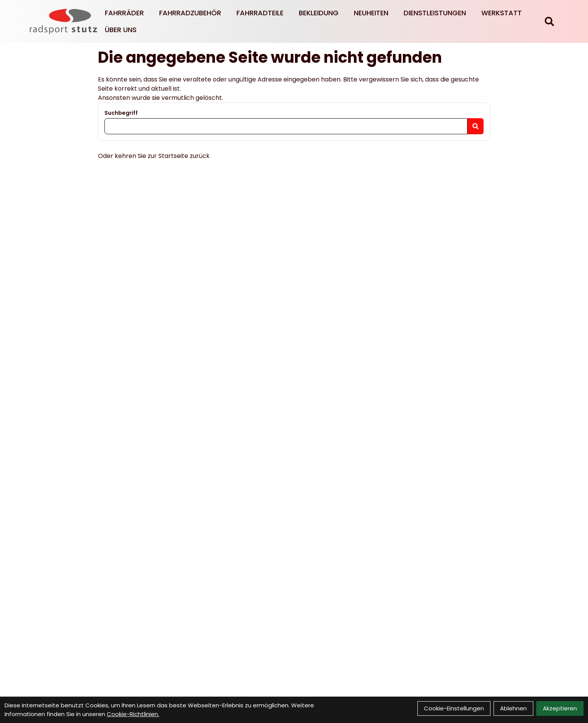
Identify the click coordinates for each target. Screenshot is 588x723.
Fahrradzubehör (190, 13)
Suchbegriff (121, 113)
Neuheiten (371, 13)
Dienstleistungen (435, 13)
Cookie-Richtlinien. (133, 714)
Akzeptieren (560, 708)
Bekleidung (319, 13)
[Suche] (549, 21)
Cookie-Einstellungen (454, 708)
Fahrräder (124, 13)
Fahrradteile (260, 13)
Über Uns (121, 30)
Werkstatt (502, 13)
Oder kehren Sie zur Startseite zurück (154, 156)
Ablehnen (513, 708)
